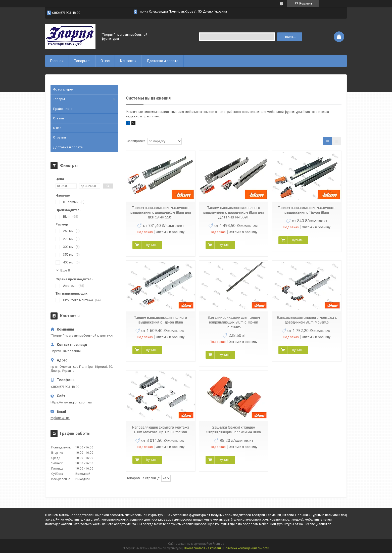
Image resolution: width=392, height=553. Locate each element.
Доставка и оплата (163, 61)
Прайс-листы (63, 109)
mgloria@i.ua (60, 418)
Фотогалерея (63, 89)
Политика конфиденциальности (246, 548)
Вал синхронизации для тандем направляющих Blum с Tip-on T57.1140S (234, 322)
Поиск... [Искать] (290, 37)
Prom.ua (218, 544)
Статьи (58, 118)
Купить (152, 245)
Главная (57, 61)
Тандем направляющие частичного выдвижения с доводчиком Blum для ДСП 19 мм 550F (161, 212)
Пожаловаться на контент (203, 548)
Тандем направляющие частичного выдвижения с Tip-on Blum (307, 210)
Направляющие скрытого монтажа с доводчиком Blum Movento (307, 320)
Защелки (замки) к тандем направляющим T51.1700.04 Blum (234, 430)
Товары (80, 61)
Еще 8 (65, 270)
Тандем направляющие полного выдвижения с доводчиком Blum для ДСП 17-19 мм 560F (234, 212)
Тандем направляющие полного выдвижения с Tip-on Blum (161, 320)
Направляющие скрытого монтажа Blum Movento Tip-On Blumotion (161, 430)
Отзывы (59, 137)
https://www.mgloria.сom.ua (71, 402)
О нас (105, 61)
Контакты (128, 61)
